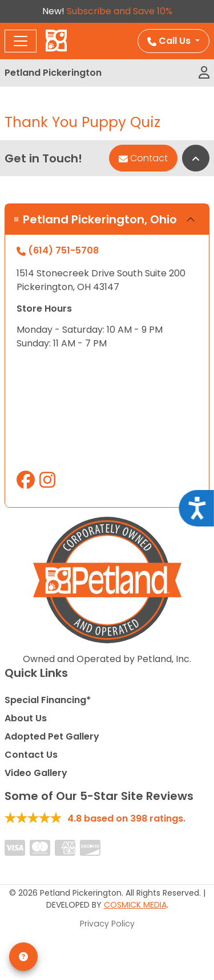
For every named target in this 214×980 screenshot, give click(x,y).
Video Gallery (36, 773)
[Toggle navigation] (21, 41)
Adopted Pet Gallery (52, 736)
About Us (26, 718)
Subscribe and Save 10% (120, 11)
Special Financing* (48, 700)
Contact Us (31, 755)
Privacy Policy (107, 924)
